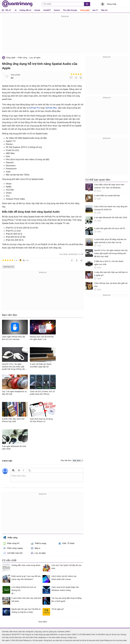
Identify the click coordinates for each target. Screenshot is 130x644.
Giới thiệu (5, 632)
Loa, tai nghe (35, 58)
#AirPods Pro (9, 267)
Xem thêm (43, 622)
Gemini (57, 10)
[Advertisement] (65, 36)
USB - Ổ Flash (66, 543)
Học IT (95, 10)
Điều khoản (14, 632)
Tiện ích (104, 10)
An (12, 78)
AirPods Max (51, 108)
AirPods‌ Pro (34, 108)
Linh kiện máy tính (13, 553)
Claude (37, 10)
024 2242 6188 (28, 638)
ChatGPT (47, 10)
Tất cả (8, 10)
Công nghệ (85, 10)
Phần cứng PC (11, 543)
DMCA (68, 632)
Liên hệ (45, 632)
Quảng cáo (53, 632)
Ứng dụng (38, 632)
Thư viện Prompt (70, 10)
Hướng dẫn (30, 632)
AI (16, 10)
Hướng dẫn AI (25, 10)
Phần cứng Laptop (13, 548)
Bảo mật (22, 632)
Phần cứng (22, 58)
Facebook (61, 632)
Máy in (36, 548)
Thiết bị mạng (39, 543)
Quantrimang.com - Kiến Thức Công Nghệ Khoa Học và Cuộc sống (17, 4)
